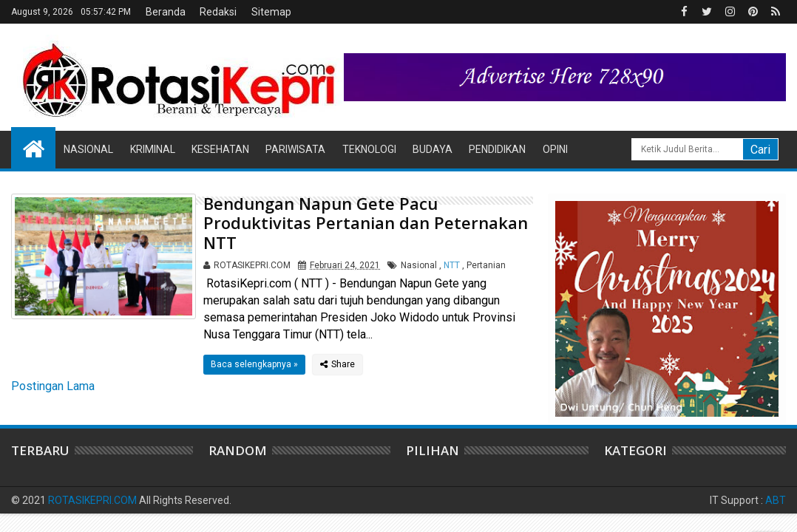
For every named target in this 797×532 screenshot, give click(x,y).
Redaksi (218, 12)
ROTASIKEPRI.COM (92, 500)
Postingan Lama (53, 386)
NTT (452, 265)
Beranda (166, 12)
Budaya (433, 149)
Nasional (88, 149)
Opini (555, 149)
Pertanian (486, 265)
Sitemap (271, 12)
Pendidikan (497, 149)
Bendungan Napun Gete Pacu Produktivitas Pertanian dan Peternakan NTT (366, 223)
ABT (776, 500)
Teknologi (369, 149)
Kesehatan (220, 149)
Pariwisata (295, 149)
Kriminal (153, 149)
